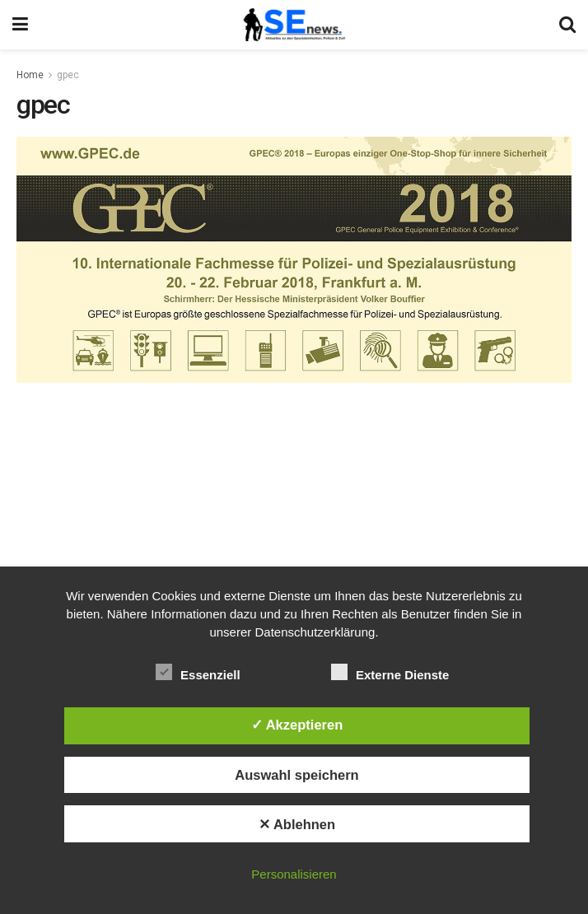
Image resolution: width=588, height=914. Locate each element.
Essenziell (198, 672)
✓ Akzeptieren (297, 725)
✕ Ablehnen (297, 824)
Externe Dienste (390, 672)
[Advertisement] (294, 511)
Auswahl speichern (296, 775)
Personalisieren (294, 874)
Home (30, 75)
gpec (68, 75)
